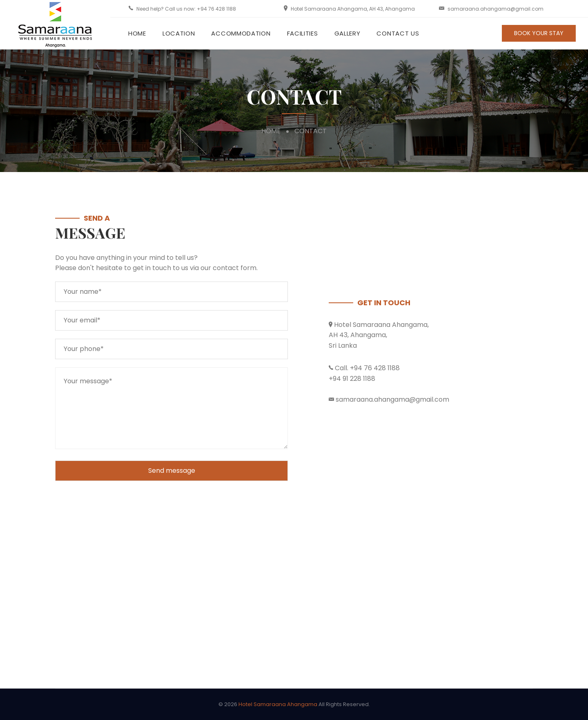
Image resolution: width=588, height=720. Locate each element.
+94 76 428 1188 (216, 9)
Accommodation (241, 33)
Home (137, 33)
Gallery (347, 33)
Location (179, 33)
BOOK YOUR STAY (539, 33)
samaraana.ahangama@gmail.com (496, 9)
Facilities (303, 33)
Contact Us (398, 33)
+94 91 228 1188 (352, 379)
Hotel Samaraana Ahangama (278, 704)
